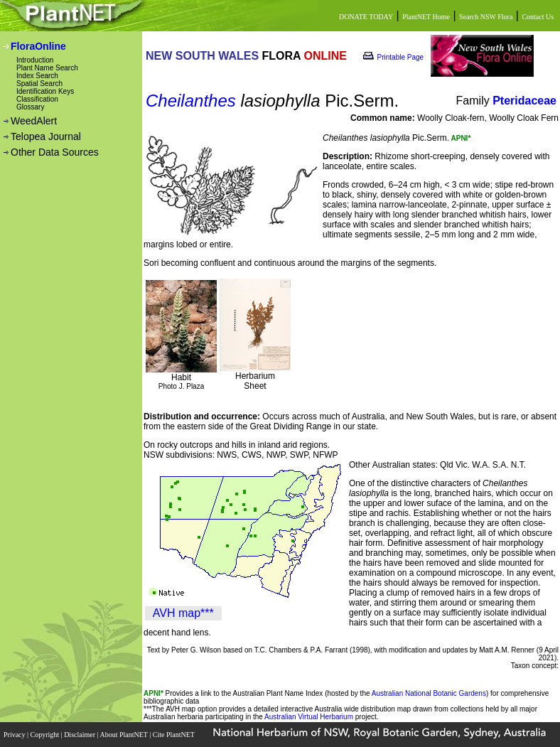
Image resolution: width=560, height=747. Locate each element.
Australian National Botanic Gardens (429, 693)
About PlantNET (124, 735)
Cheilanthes (191, 101)
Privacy (15, 735)
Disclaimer (80, 735)
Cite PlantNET (174, 735)
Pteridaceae (524, 101)
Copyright (46, 735)
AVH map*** (183, 613)
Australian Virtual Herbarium (309, 717)
